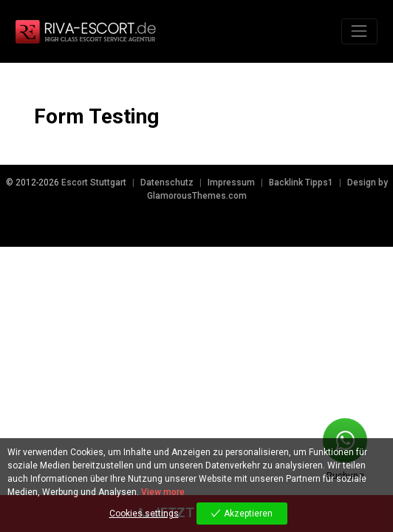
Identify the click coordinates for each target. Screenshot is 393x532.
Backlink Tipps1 (301, 183)
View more (163, 492)
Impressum (231, 183)
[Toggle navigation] (359, 31)
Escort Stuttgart (94, 183)
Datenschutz (167, 183)
